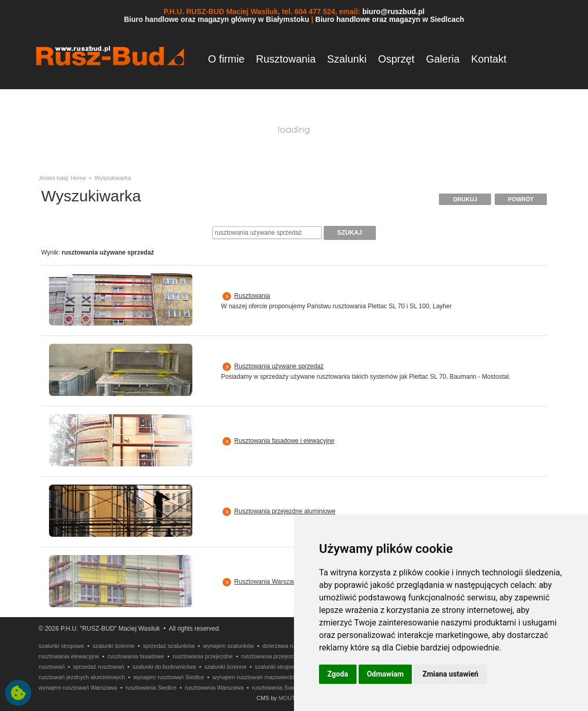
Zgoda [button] (338, 674)
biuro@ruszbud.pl (393, 11)
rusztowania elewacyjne (69, 656)
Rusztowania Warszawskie (271, 582)
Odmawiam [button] (385, 674)
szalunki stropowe (61, 646)
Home (78, 178)
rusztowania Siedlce (151, 688)
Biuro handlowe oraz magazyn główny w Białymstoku (217, 19)
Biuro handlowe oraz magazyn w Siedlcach (390, 19)
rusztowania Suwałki (278, 688)
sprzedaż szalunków (169, 646)
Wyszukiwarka (113, 178)
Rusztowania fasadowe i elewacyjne (284, 441)
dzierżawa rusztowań (289, 646)
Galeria (443, 59)
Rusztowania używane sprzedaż (279, 366)
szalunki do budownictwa (164, 667)
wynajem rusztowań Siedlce (169, 677)
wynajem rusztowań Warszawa (78, 688)
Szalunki (347, 59)
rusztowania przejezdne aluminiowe (287, 656)
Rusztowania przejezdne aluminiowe (285, 511)
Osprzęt (396, 59)
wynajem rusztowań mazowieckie (255, 677)
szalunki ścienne (114, 646)
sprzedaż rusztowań (99, 667)
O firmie (226, 59)
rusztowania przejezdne (203, 656)
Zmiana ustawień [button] (450, 674)
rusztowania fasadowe (136, 656)
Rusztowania (286, 59)
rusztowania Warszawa (215, 688)
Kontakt (489, 59)
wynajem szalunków (228, 646)
